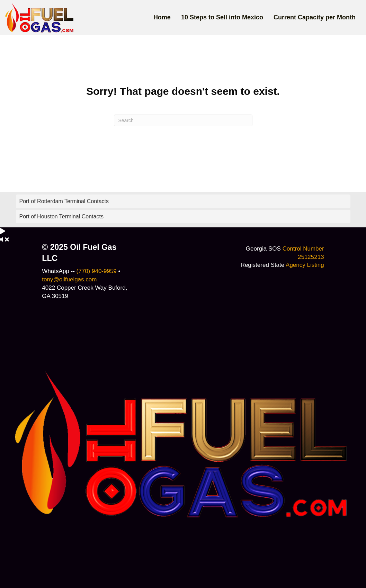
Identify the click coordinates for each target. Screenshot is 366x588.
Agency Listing (305, 265)
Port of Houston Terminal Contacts (61, 216)
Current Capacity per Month (315, 17)
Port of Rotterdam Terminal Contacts (64, 201)
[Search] (183, 120)
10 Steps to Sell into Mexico (222, 17)
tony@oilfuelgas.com (69, 279)
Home (162, 17)
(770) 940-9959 (97, 271)
